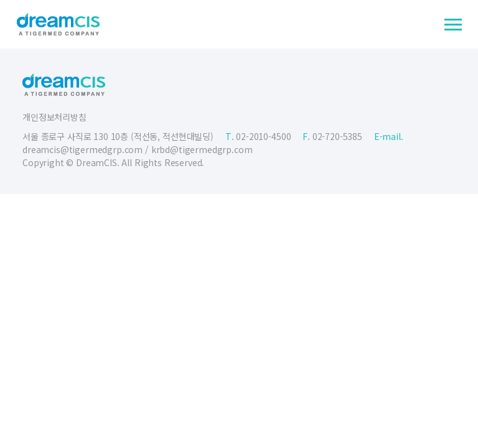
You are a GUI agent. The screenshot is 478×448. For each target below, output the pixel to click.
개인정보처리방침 (54, 117)
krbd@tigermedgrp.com (202, 149)
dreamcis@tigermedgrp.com (82, 149)
